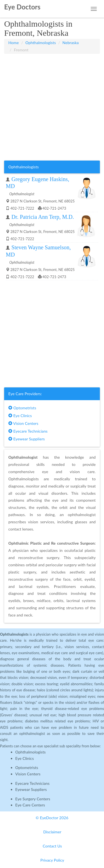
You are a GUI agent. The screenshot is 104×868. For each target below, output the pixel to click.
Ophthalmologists (41, 43)
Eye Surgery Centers (33, 799)
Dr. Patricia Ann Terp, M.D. (43, 217)
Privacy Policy (52, 860)
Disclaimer (52, 832)
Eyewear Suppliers (26, 439)
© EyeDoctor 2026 (52, 818)
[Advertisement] (52, 107)
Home (14, 43)
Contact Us (52, 846)
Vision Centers (23, 423)
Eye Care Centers (30, 805)
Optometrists (22, 408)
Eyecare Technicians (28, 431)
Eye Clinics (20, 416)
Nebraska (71, 43)
